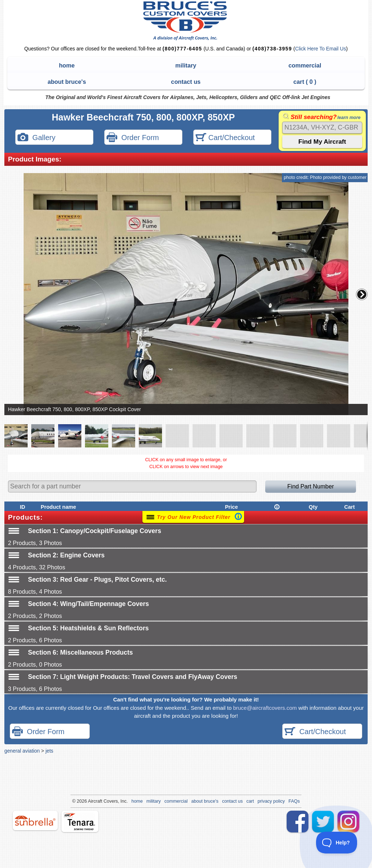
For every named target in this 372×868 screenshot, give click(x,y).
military (186, 65)
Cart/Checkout (225, 138)
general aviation (22, 751)
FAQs (294, 801)
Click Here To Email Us (320, 49)
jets (49, 751)
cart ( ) (305, 82)
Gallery (36, 138)
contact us (186, 82)
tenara (80, 821)
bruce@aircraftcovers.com (265, 708)
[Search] (322, 128)
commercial (305, 65)
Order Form (133, 138)
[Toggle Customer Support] (337, 843)
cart (250, 801)
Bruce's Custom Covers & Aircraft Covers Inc (186, 21)
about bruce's (67, 82)
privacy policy (271, 801)
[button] (362, 294)
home (67, 65)
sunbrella (35, 820)
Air (91, 801)
